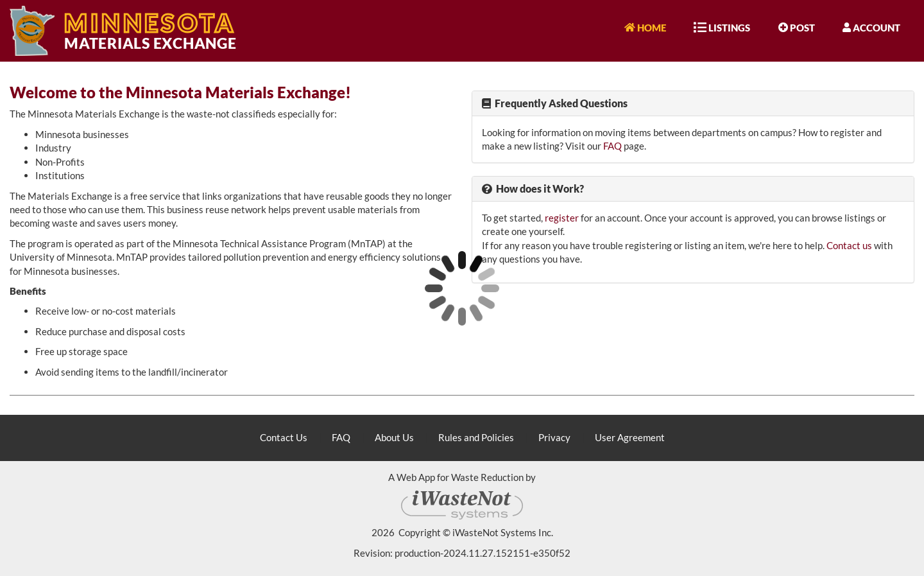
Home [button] (645, 27)
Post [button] (797, 27)
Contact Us (284, 437)
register (562, 218)
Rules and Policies (476, 437)
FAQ (612, 146)
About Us (394, 437)
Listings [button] (722, 27)
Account (871, 27)
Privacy (554, 437)
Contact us (849, 245)
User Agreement (630, 437)
